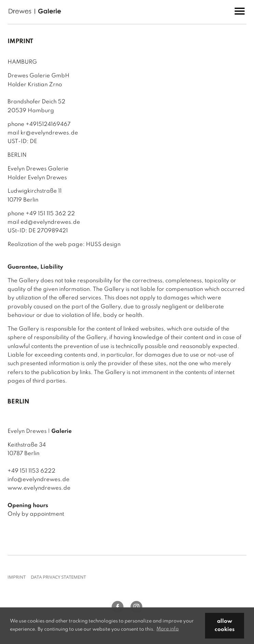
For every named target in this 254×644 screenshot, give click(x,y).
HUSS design (103, 244)
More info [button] (168, 629)
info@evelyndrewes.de (39, 480)
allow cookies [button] (225, 626)
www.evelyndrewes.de (39, 488)
